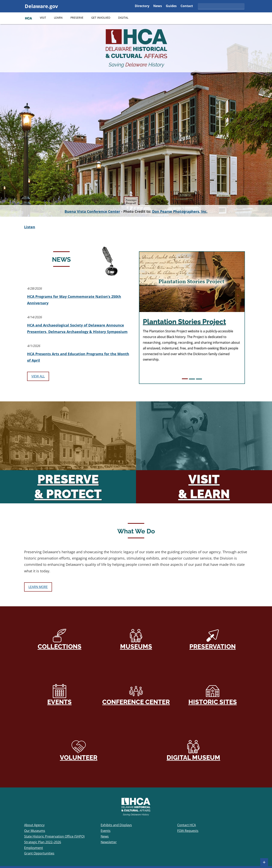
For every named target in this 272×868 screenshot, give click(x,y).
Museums (136, 639)
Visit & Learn (204, 487)
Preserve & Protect (68, 487)
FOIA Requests (188, 831)
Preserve (77, 18)
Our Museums (35, 831)
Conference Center (136, 695)
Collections (60, 639)
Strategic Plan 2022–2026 (43, 842)
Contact (187, 6)
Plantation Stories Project (184, 322)
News (158, 6)
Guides (171, 6)
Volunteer (79, 750)
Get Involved (101, 18)
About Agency (34, 825)
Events (59, 695)
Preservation (213, 639)
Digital (123, 18)
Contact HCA (187, 825)
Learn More (39, 588)
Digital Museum (193, 750)
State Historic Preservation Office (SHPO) (54, 836)
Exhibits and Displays (116, 825)
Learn (58, 18)
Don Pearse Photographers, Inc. (180, 211)
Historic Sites (213, 695)
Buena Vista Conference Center (92, 211)
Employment (34, 848)
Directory (142, 6)
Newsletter (109, 842)
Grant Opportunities (39, 853)
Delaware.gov (41, 6)
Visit (43, 18)
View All (38, 376)
